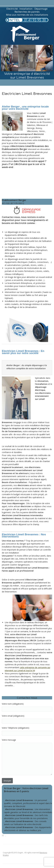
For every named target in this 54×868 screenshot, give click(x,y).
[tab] (27, 835)
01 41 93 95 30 (35, 20)
